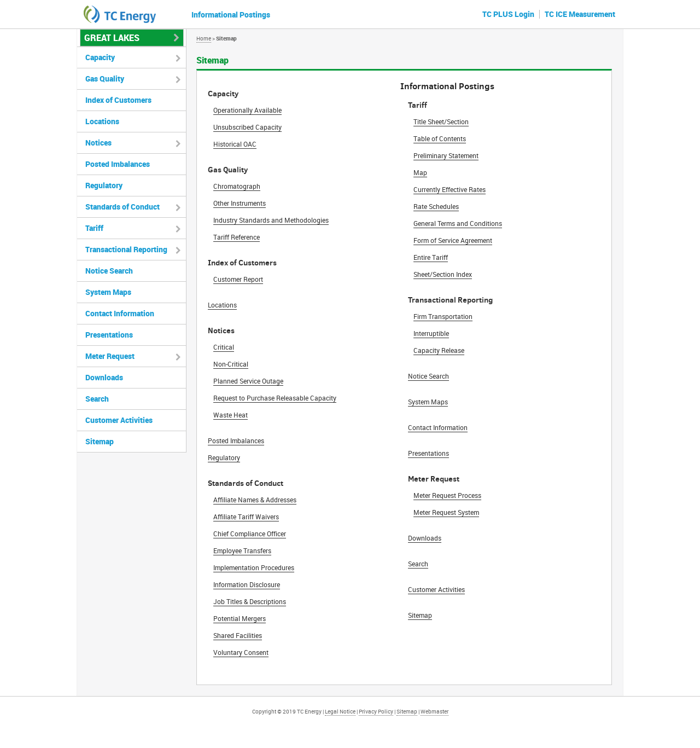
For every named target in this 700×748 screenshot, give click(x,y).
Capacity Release (439, 350)
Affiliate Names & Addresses (255, 500)
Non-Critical (231, 364)
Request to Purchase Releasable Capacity (275, 398)
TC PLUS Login (508, 14)
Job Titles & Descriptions (250, 601)
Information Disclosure (247, 584)
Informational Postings (231, 15)
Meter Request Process (447, 495)
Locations (222, 305)
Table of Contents (440, 138)
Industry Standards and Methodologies (271, 220)
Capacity (100, 57)
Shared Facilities (238, 635)
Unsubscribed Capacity (247, 127)
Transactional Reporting (126, 249)
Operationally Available (247, 110)
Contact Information (438, 427)
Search (418, 564)
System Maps (428, 402)
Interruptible (431, 333)
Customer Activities (436, 589)
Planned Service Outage (248, 381)
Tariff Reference (237, 237)
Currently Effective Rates (450, 189)
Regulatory (224, 457)
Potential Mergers (240, 618)
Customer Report (238, 279)
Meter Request (110, 356)
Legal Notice (340, 711)
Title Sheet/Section (441, 121)
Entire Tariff (431, 257)
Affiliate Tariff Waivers (246, 517)
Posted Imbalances (236, 440)
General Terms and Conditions (458, 223)
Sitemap (420, 615)
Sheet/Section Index (443, 274)
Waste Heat (231, 415)
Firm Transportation (443, 316)
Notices (98, 143)
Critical (224, 347)
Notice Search (428, 376)
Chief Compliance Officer (250, 534)
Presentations (428, 453)
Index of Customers (118, 100)
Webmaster (434, 711)
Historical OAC (235, 144)
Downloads (425, 538)
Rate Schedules (436, 206)
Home (204, 38)
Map (420, 172)
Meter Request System (446, 512)
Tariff (94, 228)
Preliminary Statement (446, 155)
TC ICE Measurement (580, 14)
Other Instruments (240, 203)
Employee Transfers (242, 550)
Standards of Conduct (122, 207)
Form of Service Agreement (453, 240)
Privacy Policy (376, 711)
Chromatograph (237, 186)
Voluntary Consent (241, 652)
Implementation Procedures (254, 567)
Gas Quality (105, 79)
